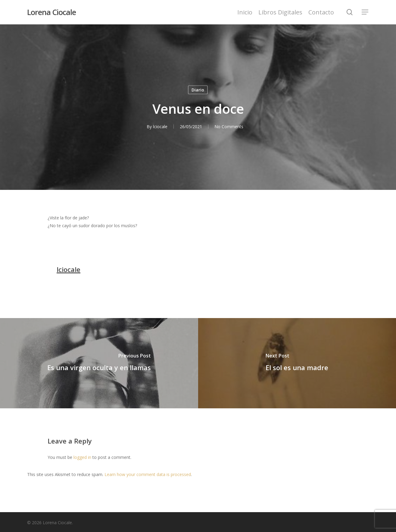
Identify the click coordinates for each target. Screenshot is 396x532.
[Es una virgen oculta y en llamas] (99, 363)
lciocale (160, 127)
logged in (82, 457)
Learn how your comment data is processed (148, 474)
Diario (198, 90)
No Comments (229, 127)
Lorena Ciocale (51, 12)
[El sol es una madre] (297, 363)
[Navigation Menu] (365, 12)
